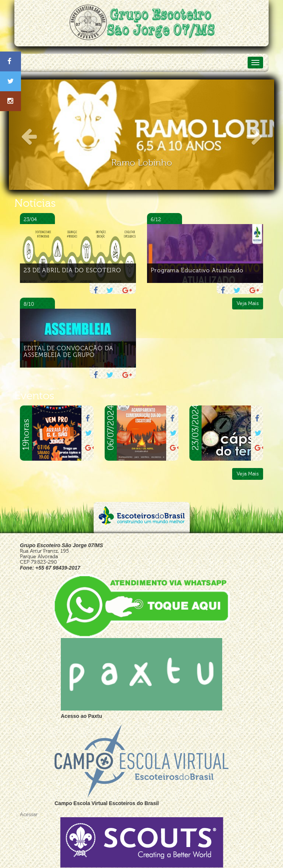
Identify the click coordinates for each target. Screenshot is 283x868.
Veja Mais (248, 303)
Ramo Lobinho (142, 163)
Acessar (29, 814)
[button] (29, 135)
